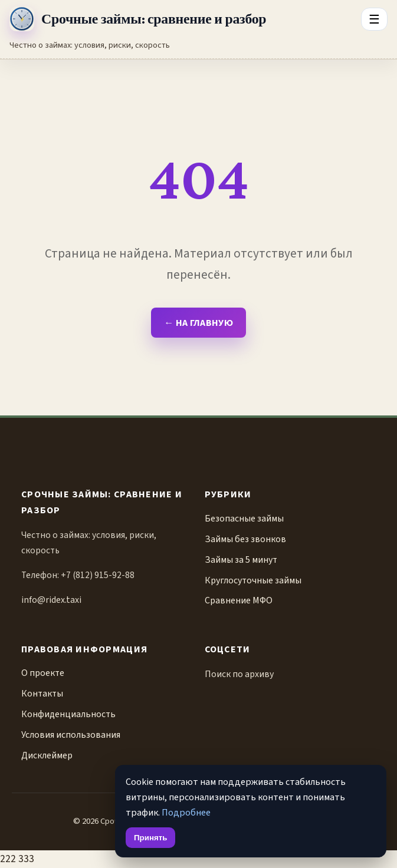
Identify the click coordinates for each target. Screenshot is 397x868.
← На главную (198, 323)
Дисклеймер (47, 755)
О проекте (43, 673)
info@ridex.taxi (51, 600)
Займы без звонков (245, 539)
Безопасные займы (244, 519)
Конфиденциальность (68, 714)
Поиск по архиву (239, 674)
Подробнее (186, 812)
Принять (150, 838)
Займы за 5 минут (241, 560)
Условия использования (71, 735)
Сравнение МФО (239, 600)
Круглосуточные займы (253, 580)
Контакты (42, 694)
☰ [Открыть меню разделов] (374, 19)
